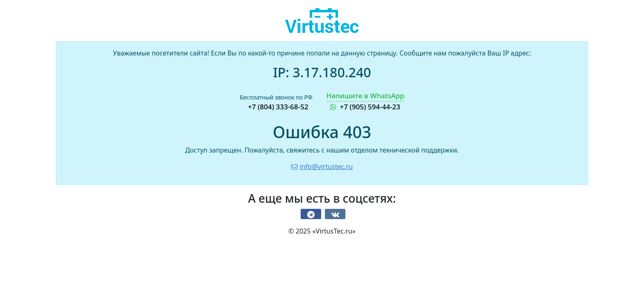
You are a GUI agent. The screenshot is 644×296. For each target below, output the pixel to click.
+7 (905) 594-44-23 (366, 101)
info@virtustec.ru (322, 166)
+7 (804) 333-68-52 (278, 107)
